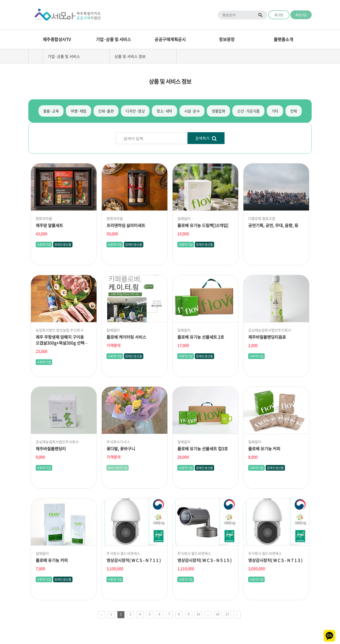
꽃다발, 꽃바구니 (121, 449)
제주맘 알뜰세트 (49, 225)
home (36, 56)
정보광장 (227, 39)
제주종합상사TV (57, 39)
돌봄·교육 (51, 111)
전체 (294, 111)
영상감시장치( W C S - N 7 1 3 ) (275, 560)
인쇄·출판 (106, 111)
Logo (66, 15)
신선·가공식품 (248, 111)
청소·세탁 (164, 111)
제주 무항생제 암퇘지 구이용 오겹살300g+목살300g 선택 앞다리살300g (60, 343)
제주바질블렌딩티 (51, 449)
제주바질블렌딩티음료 (267, 337)
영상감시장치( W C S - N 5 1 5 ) (204, 560)
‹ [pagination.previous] (102, 614)
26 (218, 614)
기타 (275, 111)
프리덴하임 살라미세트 (126, 225)
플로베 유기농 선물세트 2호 (201, 337)
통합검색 (261, 15)
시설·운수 (192, 111)
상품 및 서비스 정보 (130, 56)
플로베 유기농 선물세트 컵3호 (203, 449)
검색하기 (206, 138)
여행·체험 (79, 111)
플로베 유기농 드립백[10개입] (203, 225)
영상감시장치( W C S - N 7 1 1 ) (134, 560)
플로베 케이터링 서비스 (126, 337)
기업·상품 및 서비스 (113, 39)
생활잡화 (218, 111)
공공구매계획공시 (170, 39)
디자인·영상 (135, 111)
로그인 (279, 15)
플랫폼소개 (283, 39)
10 (198, 614)
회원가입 (301, 15)
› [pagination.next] (237, 614)
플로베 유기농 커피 (264, 449)
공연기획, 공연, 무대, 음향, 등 (273, 225)
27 (227, 614)
